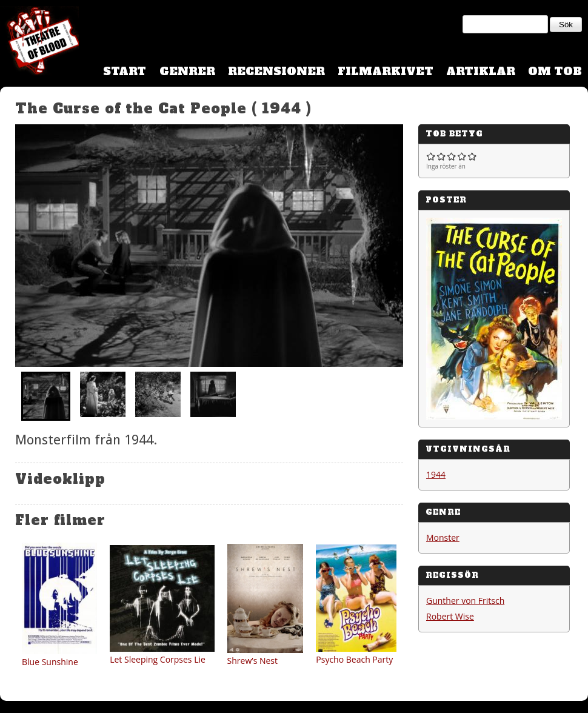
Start (125, 71)
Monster (443, 537)
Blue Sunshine (50, 662)
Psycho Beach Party (354, 659)
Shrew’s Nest (252, 661)
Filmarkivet (386, 71)
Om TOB (555, 71)
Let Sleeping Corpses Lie (158, 659)
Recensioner (276, 71)
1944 (436, 474)
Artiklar (481, 71)
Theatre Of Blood (39, 42)
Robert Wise (450, 616)
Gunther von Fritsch (465, 601)
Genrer (187, 71)
